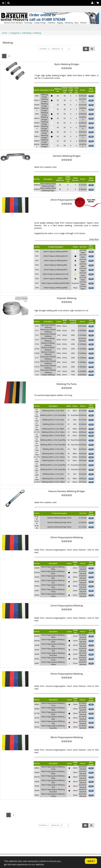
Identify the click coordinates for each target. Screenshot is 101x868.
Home (5, 33)
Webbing (37, 33)
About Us (55, 842)
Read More (94, 239)
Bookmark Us (66, 847)
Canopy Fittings (65, 844)
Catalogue (54, 847)
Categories (15, 33)
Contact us (67, 842)
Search (36, 844)
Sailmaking (26, 33)
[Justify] (92, 49)
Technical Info (48, 844)
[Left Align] (86, 49)
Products (43, 842)
